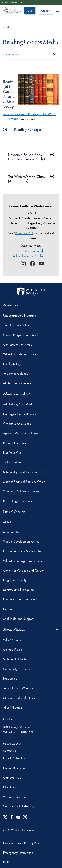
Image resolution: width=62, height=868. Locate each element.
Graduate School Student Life (22, 551)
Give (30, 11)
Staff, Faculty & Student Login (20, 806)
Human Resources (15, 768)
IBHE (6, 862)
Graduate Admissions (17, 424)
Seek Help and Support (18, 619)
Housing (8, 609)
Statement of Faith (14, 659)
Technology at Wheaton (18, 688)
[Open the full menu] (58, 11)
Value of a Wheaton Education (23, 491)
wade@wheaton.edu (31, 251)
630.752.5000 (12, 743)
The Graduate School (17, 325)
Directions (9, 787)
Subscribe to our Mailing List (31, 256)
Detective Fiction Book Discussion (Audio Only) (26, 157)
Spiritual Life (11, 532)
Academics (31, 305)
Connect (46, 11)
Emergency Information (18, 853)
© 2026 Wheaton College (20, 830)
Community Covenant (17, 669)
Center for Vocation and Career (24, 570)
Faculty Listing (12, 364)
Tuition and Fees (13, 462)
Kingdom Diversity (15, 580)
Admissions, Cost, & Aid (18, 404)
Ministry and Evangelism (19, 590)
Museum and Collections (19, 698)
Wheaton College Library (20, 354)
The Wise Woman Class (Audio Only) (26, 179)
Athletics (8, 522)
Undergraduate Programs (20, 315)
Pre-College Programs (17, 501)
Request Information (16, 443)
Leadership (10, 678)
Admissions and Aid (31, 394)
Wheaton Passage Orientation (22, 561)
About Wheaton (31, 630)
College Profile (13, 649)
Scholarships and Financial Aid (23, 472)
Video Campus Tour (16, 797)
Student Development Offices (22, 541)
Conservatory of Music (18, 344)
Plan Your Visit (24, 233)
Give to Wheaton (14, 758)
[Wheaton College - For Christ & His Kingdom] (31, 291)
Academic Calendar (16, 373)
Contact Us (9, 751)
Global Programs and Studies (22, 335)
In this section (12, 55)
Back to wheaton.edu (13, 2)
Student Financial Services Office (24, 482)
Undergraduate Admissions (21, 414)
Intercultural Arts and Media (21, 599)
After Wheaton (12, 707)
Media (7, 27)
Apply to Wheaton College (20, 433)
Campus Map (12, 777)
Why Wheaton (12, 640)
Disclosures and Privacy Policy (22, 843)
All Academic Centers (17, 383)
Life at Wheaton (31, 512)
